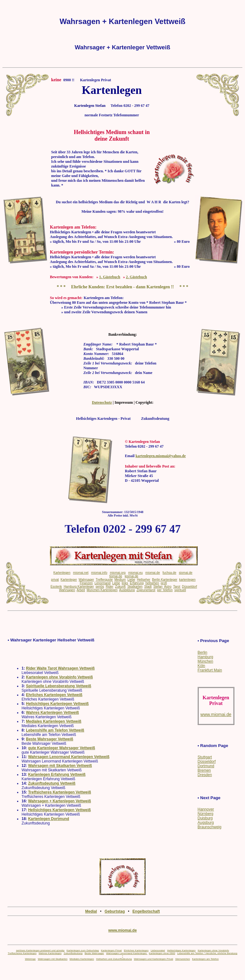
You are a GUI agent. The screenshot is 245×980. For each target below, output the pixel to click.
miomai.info (99, 573)
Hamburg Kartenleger (79, 587)
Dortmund (206, 766)
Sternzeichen (183, 959)
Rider (110, 587)
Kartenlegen (62, 573)
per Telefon (165, 590)
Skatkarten (135, 587)
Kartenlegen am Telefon (205, 959)
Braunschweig (209, 827)
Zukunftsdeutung (73, 953)
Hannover (206, 809)
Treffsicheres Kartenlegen (22, 953)
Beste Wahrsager (94, 953)
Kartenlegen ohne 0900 (162, 953)
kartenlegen (187, 580)
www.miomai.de (122, 930)
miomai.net (81, 573)
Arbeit (81, 590)
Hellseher (144, 580)
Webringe (30, 959)
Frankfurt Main (210, 670)
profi (164, 583)
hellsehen (152, 583)
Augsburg (206, 823)
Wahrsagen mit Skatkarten (53, 959)
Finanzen (86, 583)
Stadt (148, 587)
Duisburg (205, 818)
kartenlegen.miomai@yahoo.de (161, 456)
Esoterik (56, 587)
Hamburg (205, 657)
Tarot (176, 587)
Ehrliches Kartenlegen (136, 950)
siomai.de (186, 573)
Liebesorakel (158, 950)
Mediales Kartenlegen (82, 959)
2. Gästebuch (137, 277)
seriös (100, 587)
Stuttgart (205, 757)
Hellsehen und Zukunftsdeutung (114, 959)
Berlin (203, 652)
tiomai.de (116, 576)
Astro (168, 587)
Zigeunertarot (146, 590)
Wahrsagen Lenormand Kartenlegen (127, 953)
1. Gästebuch (110, 277)
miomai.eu (135, 573)
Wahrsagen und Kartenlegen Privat (153, 959)
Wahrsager (86, 580)
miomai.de (152, 573)
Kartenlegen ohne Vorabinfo (213, 950)
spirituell (180, 590)
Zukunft (120, 587)
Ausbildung (127, 590)
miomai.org (118, 573)
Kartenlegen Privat (111, 950)
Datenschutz (102, 402)
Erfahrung (137, 583)
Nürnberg (206, 814)
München (205, 661)
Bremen (204, 770)
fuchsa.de (169, 573)
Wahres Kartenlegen (50, 953)
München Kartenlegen (102, 590)
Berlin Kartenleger (165, 580)
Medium (120, 580)
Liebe (131, 580)
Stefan (158, 587)
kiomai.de (131, 576)
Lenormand (102, 583)
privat (55, 580)
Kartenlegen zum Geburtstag (83, 950)
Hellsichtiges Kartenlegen (181, 950)
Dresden (205, 775)
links (125, 583)
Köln (201, 666)
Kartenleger (69, 580)
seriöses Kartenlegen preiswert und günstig (40, 950)
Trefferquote (104, 580)
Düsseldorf (207, 762)
